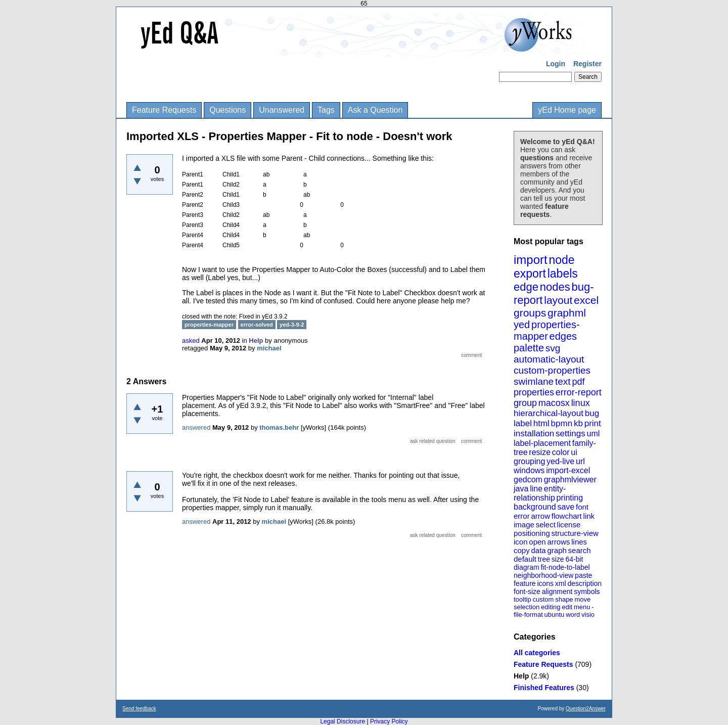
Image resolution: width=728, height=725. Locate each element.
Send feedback (139, 709)
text (563, 381)
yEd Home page (567, 110)
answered (196, 427)
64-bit (574, 559)
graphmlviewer (570, 480)
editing (551, 607)
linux (581, 403)
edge (526, 287)
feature (525, 583)
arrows (558, 542)
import (531, 260)
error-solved (257, 325)
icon (521, 542)
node (561, 260)
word (573, 615)
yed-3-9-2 (292, 325)
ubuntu (555, 615)
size (558, 559)
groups (530, 313)
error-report (579, 392)
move (582, 599)
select (546, 525)
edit (567, 607)
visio (588, 615)
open (537, 542)
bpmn (562, 423)
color (561, 452)
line (536, 489)
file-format (528, 615)
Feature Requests (164, 110)
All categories (537, 653)
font (582, 507)
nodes (555, 287)
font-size (527, 592)
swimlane (534, 381)
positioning (532, 533)
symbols (587, 592)
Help (521, 676)
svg (553, 348)
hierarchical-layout (549, 413)
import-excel (568, 470)
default (525, 559)
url (580, 461)
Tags (326, 110)
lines (579, 542)
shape (564, 599)
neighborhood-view (543, 575)
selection (527, 607)
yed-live (560, 461)
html (541, 423)
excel (586, 300)
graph (557, 550)
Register (587, 64)
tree (544, 559)
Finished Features (544, 688)
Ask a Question (375, 110)
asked (191, 341)
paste (583, 575)
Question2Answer (586, 709)
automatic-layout (549, 359)
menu (582, 607)
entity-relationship (540, 493)
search (580, 550)
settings (571, 434)
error (522, 516)
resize (540, 452)
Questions (227, 110)
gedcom (528, 480)
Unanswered (282, 110)
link (589, 516)
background (535, 507)
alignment (557, 592)
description (584, 583)
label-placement (542, 443)
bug (592, 413)
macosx (554, 403)
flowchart (567, 516)
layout (558, 300)
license (569, 525)
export (530, 274)
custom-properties (552, 370)
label (523, 423)
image (524, 525)
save (566, 507)
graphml (567, 313)
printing (570, 498)
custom (543, 599)
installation (534, 434)
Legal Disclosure (343, 721)
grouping (529, 461)
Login (556, 64)
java (521, 489)
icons (545, 583)
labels (563, 274)
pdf (578, 382)
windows (529, 470)
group (525, 403)
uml (593, 434)
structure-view (575, 533)
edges (563, 336)
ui (574, 452)
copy (522, 550)
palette (529, 348)
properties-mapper (547, 330)
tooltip (522, 599)
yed (522, 325)
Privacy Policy (389, 721)
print (593, 423)
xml (561, 583)
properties (534, 392)
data (538, 550)
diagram (527, 567)
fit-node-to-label (565, 567)
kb (578, 423)
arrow (540, 516)
